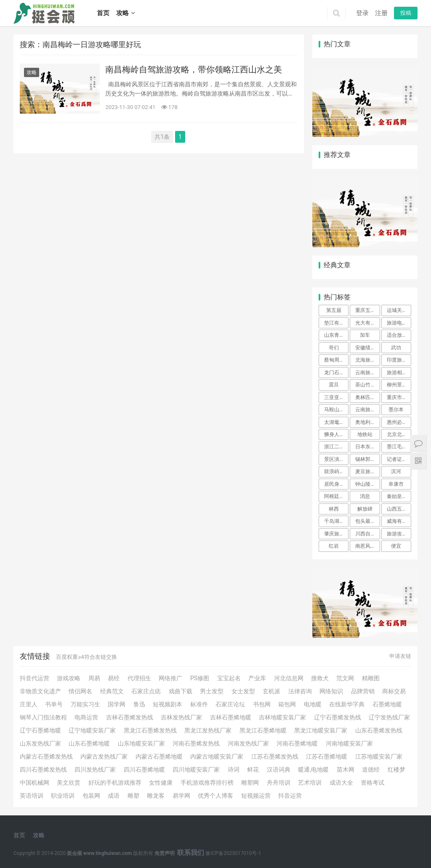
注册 (381, 13)
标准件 (199, 704)
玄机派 (271, 691)
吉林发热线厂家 (181, 717)
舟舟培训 (279, 783)
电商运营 (86, 717)
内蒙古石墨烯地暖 (159, 756)
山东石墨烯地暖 (89, 743)
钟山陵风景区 (367, 484)
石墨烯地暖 (387, 704)
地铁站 (365, 434)
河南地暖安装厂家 (349, 743)
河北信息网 (289, 678)
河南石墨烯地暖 (297, 743)
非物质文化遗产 (40, 691)
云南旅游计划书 (367, 373)
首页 (103, 13)
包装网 (91, 796)
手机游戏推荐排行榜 (207, 783)
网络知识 (331, 691)
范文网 (345, 678)
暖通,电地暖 (313, 769)
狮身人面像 (336, 434)
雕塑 (133, 796)
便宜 (396, 546)
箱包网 (287, 704)
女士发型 (243, 691)
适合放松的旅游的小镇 (399, 335)
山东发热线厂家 (40, 743)
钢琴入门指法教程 (43, 717)
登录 (362, 13)
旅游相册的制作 (399, 373)
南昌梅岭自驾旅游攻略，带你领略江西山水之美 (194, 69)
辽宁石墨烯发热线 (338, 717)
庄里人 (29, 704)
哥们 (334, 348)
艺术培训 (310, 783)
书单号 (54, 704)
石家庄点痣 (146, 691)
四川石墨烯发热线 (43, 769)
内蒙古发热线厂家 (104, 756)
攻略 (122, 13)
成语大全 (341, 783)
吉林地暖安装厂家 (282, 717)
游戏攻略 (69, 678)
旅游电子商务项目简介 (399, 323)
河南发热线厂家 (248, 743)
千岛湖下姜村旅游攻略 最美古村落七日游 (336, 521)
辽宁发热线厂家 (389, 717)
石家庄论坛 (230, 704)
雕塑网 (250, 783)
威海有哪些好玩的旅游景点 (399, 521)
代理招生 (139, 678)
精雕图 (371, 678)
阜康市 (396, 484)
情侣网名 (80, 691)
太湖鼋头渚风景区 (336, 422)
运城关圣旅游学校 (399, 310)
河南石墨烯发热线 (196, 743)
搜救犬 (320, 678)
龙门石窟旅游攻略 (336, 373)
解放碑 (365, 509)
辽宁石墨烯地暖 (40, 730)
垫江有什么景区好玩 (336, 323)
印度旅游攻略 (399, 360)
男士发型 (212, 691)
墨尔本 (396, 410)
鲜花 (253, 769)
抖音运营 (290, 796)
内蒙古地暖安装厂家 (217, 756)
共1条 (162, 137)
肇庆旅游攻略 (336, 534)
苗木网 (346, 769)
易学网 (181, 796)
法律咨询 (300, 691)
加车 (365, 335)
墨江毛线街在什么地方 (399, 447)
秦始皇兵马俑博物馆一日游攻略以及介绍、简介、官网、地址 (399, 496)
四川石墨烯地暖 (144, 769)
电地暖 (313, 704)
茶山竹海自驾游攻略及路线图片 (367, 385)
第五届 (334, 310)
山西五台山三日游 (399, 509)
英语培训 (32, 796)
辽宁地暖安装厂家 (92, 730)
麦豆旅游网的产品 (367, 471)
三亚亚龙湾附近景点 (336, 397)
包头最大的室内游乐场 (367, 521)
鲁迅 (139, 704)
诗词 (234, 769)
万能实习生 (85, 704)
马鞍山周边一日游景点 (336, 410)
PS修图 (200, 678)
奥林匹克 (365, 397)
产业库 (257, 678)
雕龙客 (156, 796)
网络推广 (170, 678)
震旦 (334, 385)
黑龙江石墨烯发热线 (150, 730)
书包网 (262, 704)
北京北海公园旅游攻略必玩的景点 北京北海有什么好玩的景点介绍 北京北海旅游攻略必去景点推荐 (399, 434)
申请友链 (400, 656)
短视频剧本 (168, 704)
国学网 (117, 704)
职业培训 (63, 796)
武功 (396, 348)
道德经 (371, 769)
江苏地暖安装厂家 (379, 756)
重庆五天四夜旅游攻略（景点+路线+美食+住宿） (367, 310)
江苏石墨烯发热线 (275, 756)
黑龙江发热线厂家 (208, 730)
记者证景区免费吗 (399, 459)
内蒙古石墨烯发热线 (46, 756)
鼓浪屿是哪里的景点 (336, 471)
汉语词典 (279, 769)
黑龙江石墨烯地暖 (263, 730)
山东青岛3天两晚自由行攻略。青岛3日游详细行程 (336, 335)
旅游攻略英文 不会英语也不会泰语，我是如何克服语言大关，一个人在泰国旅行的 (399, 534)
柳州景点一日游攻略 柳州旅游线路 (399, 385)
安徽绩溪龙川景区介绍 (367, 348)
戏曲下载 (181, 691)
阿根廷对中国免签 (336, 496)
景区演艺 (334, 459)
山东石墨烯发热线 (379, 730)
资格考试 (372, 783)
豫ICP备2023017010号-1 (233, 853)
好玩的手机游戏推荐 (115, 783)
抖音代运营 (35, 678)
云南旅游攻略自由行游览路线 (367, 410)
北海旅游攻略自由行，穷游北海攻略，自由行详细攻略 (367, 360)
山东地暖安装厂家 (141, 743)
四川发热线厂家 (95, 769)
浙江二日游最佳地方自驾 (336, 447)
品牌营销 (363, 691)
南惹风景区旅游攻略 (367, 546)
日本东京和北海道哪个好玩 (367, 447)
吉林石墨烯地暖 (231, 717)
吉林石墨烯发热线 (130, 717)
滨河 (396, 471)
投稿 (406, 13)
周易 (94, 678)
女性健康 (161, 783)
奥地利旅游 (367, 422)
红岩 (334, 546)
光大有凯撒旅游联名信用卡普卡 (367, 323)
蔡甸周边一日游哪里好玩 (336, 360)
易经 (114, 678)
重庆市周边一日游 (399, 397)
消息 (365, 496)
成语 (114, 796)
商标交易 (394, 691)
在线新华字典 (347, 704)
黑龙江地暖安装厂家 (321, 730)
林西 (334, 509)
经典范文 (112, 691)
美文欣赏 (69, 783)
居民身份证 (336, 484)
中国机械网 (35, 783)
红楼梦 (396, 769)
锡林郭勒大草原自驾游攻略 (367, 459)
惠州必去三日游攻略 (399, 422)
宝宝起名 (229, 678)
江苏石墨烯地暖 (327, 756)
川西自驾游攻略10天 (367, 534)
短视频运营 (256, 796)
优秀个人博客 (215, 796)
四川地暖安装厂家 (196, 769)
